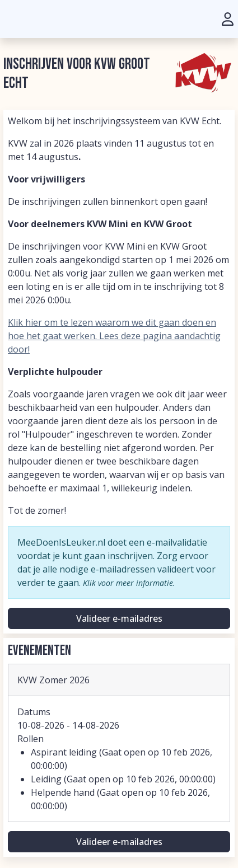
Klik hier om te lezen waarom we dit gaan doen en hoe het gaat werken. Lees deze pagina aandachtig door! (114, 336)
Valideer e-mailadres (119, 618)
